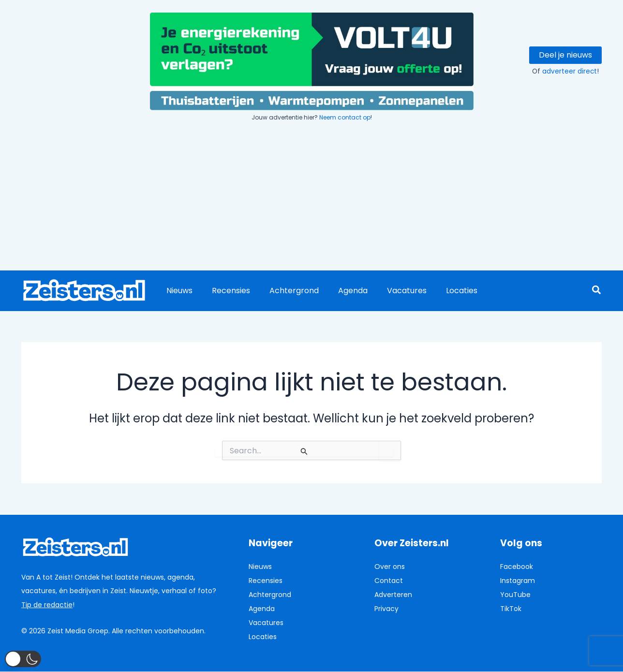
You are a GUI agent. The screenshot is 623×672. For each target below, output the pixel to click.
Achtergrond (284, 291)
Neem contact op (345, 117)
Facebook (517, 567)
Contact (389, 581)
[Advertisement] (311, 197)
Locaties (440, 291)
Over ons (390, 567)
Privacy (386, 608)
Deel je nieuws (565, 55)
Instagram (518, 581)
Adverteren (393, 594)
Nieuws (178, 291)
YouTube (515, 594)
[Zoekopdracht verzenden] (304, 451)
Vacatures (389, 291)
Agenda (339, 291)
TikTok (511, 608)
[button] (597, 291)
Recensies (225, 291)
